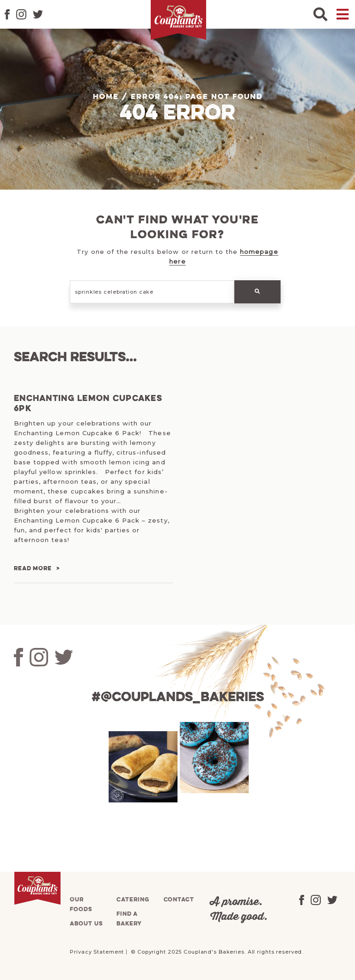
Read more (33, 569)
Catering (133, 900)
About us (86, 924)
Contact (179, 900)
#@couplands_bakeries (178, 698)
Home (106, 97)
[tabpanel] (142, 767)
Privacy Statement (97, 952)
